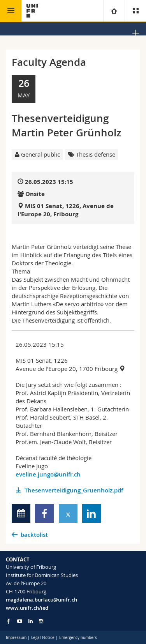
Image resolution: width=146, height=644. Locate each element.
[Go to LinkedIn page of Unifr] (31, 621)
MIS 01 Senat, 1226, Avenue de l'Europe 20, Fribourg (66, 210)
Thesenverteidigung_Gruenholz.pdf (74, 490)
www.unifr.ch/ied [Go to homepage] (27, 608)
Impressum (16, 638)
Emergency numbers (78, 638)
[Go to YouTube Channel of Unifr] (20, 621)
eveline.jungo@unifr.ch (48, 474)
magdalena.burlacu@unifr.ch (41, 600)
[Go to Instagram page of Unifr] (41, 621)
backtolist (34, 535)
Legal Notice (43, 638)
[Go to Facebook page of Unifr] (8, 621)
